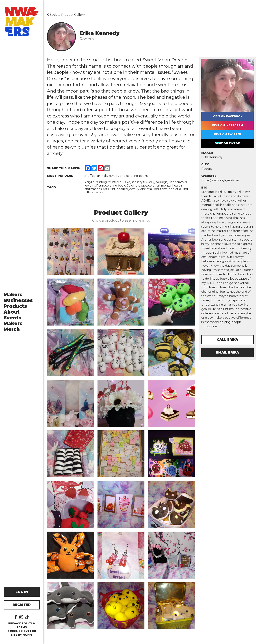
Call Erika (227, 340)
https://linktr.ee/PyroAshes (220, 180)
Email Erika (228, 352)
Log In (22, 592)
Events (12, 318)
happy (28, 635)
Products (15, 306)
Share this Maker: (63, 168)
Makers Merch (13, 326)
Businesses (18, 300)
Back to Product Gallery (66, 15)
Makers (13, 295)
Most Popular (60, 176)
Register (22, 605)
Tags (51, 187)
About (12, 312)
